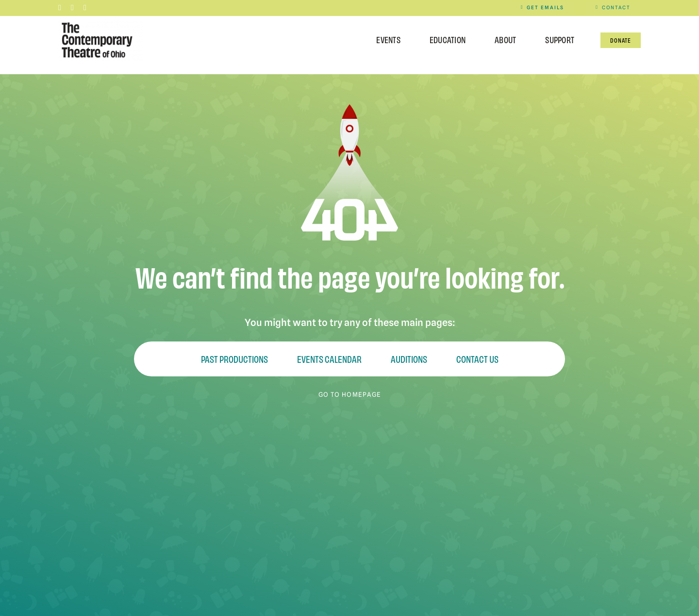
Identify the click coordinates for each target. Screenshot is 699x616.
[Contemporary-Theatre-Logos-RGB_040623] (100, 22)
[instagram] (72, 8)
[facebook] (60, 8)
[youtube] (85, 8)
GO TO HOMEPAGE (350, 394)
